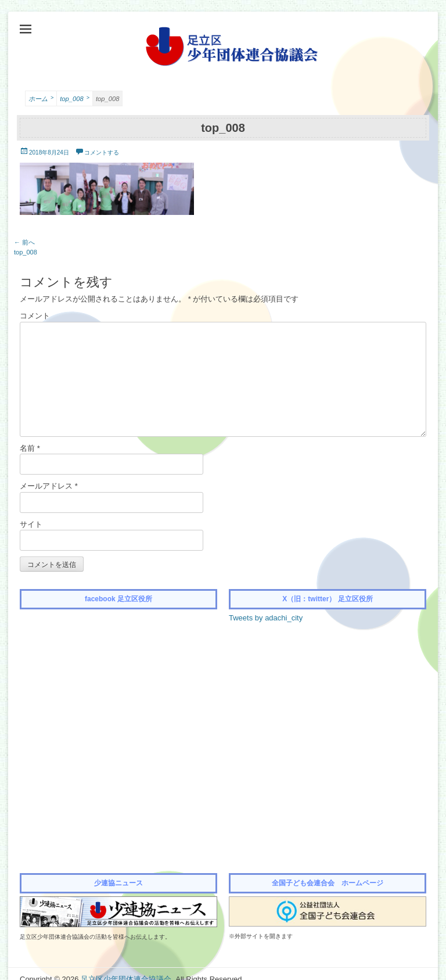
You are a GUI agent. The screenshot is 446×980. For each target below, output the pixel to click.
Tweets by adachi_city (266, 618)
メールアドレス (49, 486)
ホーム (41, 98)
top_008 (75, 98)
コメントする (102, 152)
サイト (31, 524)
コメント (35, 316)
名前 (30, 448)
